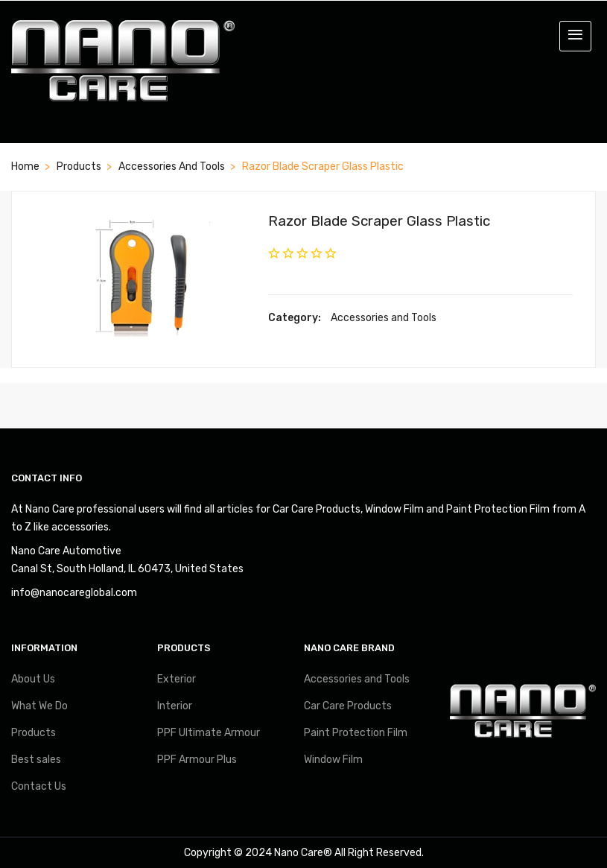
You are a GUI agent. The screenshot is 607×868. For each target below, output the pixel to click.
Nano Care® (303, 853)
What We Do (39, 706)
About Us (33, 679)
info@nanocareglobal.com (74, 593)
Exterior (177, 679)
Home (25, 167)
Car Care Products (348, 706)
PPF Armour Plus (197, 760)
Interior (175, 706)
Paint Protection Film (356, 733)
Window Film (333, 760)
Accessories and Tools (172, 167)
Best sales (36, 760)
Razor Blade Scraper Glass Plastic (379, 221)
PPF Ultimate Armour (209, 733)
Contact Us (39, 786)
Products (79, 167)
